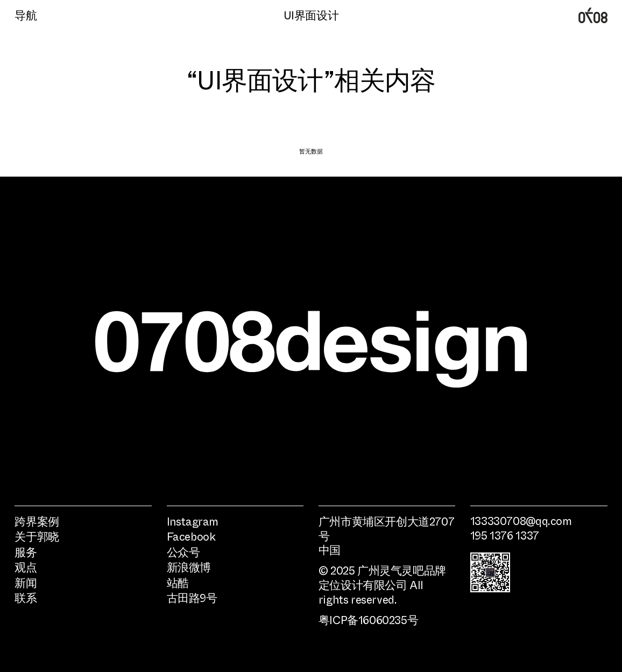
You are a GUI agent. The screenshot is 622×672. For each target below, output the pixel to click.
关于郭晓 (37, 536)
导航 (26, 15)
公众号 (183, 552)
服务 (26, 552)
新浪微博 (189, 567)
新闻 (26, 583)
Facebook (191, 536)
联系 (26, 598)
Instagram (193, 521)
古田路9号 (192, 598)
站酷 (178, 583)
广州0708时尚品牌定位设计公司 (593, 15)
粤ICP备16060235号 (368, 620)
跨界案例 (37, 521)
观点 (26, 567)
